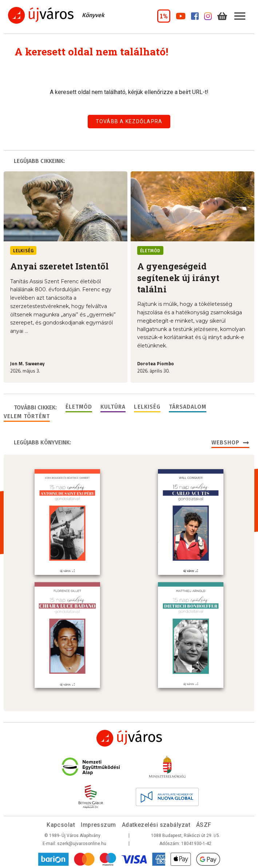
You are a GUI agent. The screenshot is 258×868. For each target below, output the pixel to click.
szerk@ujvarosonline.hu (82, 842)
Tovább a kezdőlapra (129, 121)
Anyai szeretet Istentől (59, 266)
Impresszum (98, 823)
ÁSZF (204, 823)
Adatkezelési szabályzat (156, 823)
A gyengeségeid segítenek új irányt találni (178, 278)
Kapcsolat (61, 823)
